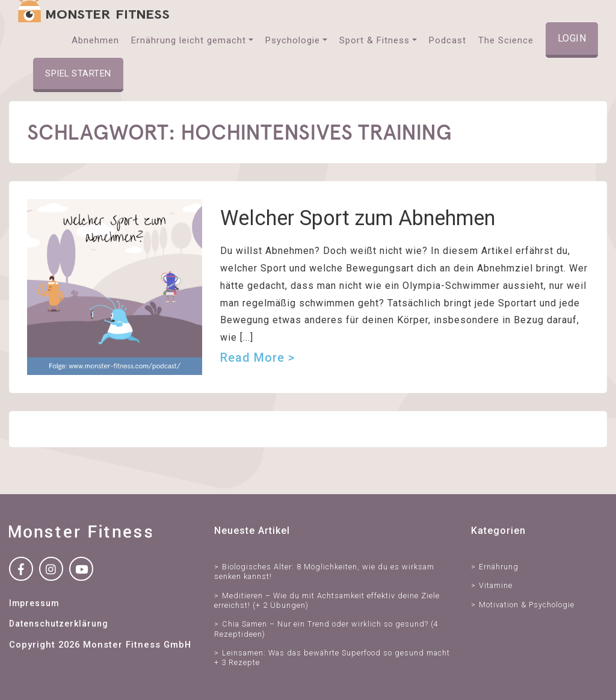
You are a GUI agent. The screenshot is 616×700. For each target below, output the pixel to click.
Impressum (34, 603)
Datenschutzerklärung (58, 624)
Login (572, 38)
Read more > (257, 358)
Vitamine (496, 585)
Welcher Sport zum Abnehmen (358, 218)
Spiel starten (78, 73)
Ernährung (499, 567)
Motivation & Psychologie (527, 605)
